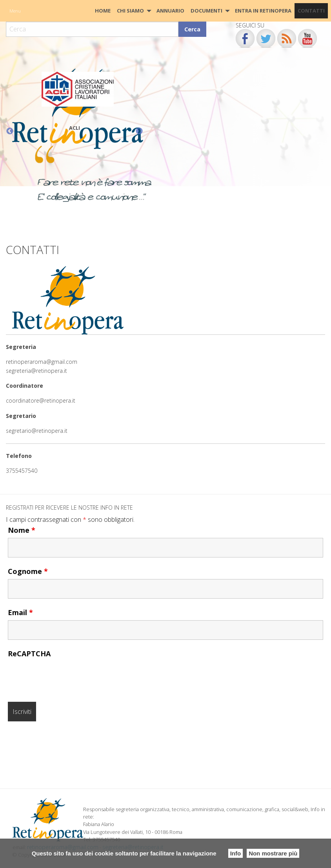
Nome (22, 530)
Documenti (206, 11)
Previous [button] (10, 131)
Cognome (28, 571)
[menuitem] (103, 11)
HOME (103, 11)
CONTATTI (311, 11)
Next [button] (139, 131)
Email (20, 612)
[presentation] (67, 677)
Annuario (170, 11)
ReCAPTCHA (29, 654)
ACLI (75, 128)
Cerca (192, 29)
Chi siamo (130, 11)
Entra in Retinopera (263, 11)
